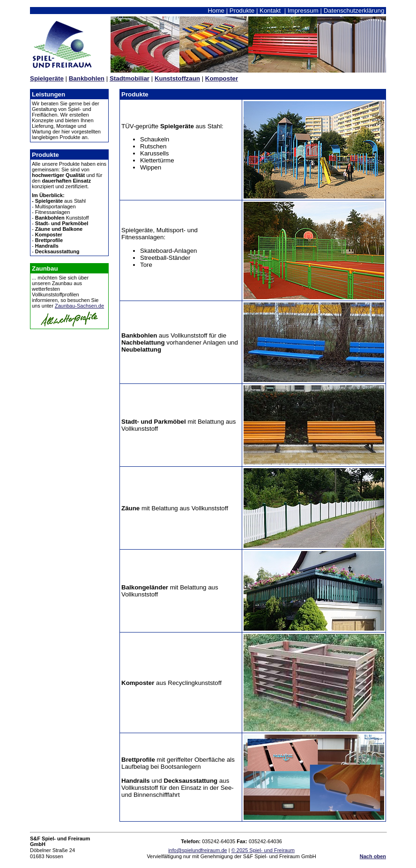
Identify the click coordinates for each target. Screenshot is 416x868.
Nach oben (373, 856)
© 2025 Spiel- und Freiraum (263, 850)
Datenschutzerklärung (354, 11)
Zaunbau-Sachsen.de (79, 306)
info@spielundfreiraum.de (198, 850)
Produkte (242, 11)
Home (216, 11)
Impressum (303, 11)
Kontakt (270, 11)
